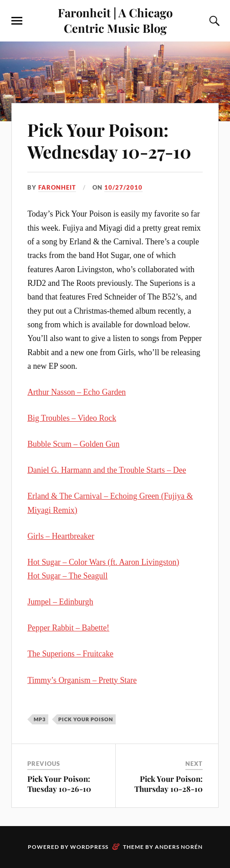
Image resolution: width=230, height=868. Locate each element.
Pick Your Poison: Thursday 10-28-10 (169, 784)
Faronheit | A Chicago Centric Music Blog (115, 20)
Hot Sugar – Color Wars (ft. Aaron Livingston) (103, 562)
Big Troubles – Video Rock (72, 418)
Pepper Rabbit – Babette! (68, 628)
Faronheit (57, 187)
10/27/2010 (123, 187)
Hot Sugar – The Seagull (67, 576)
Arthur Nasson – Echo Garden (77, 392)
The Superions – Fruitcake (70, 654)
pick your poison (86, 719)
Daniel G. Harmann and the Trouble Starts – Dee (107, 470)
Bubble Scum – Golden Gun (73, 444)
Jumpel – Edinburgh (60, 602)
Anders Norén (179, 847)
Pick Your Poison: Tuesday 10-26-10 (59, 784)
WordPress (89, 847)
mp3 (40, 719)
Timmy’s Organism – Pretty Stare (82, 680)
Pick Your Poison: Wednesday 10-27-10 (109, 141)
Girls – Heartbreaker (61, 536)
